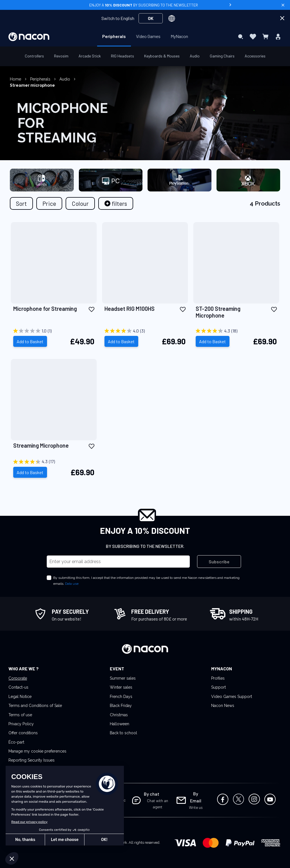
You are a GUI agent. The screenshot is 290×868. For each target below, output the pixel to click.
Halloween (120, 724)
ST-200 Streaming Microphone (218, 312)
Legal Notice (20, 697)
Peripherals (41, 79)
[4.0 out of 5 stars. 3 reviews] (145, 331)
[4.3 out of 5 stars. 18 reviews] (236, 331)
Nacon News (223, 706)
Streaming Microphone (41, 445)
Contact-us (18, 687)
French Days (121, 697)
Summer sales (123, 678)
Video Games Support (232, 697)
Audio (65, 79)
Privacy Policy (21, 724)
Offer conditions (23, 733)
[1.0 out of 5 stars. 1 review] (54, 331)
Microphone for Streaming (45, 309)
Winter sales (121, 687)
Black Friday (121, 706)
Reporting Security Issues (32, 760)
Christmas (119, 715)
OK (151, 18)
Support (218, 687)
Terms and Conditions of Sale (35, 706)
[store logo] (29, 37)
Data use (72, 584)
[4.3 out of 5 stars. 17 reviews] (54, 462)
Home (16, 79)
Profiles (218, 678)
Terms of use (20, 715)
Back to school (123, 733)
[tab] (116, 203)
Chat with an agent (158, 804)
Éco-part (16, 742)
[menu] (145, 37)
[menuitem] (114, 36)
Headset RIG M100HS (130, 309)
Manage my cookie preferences (37, 751)
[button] (92, 309)
